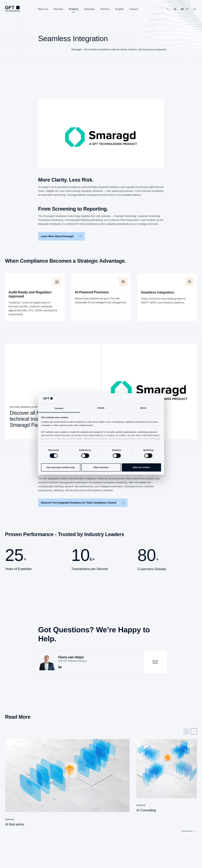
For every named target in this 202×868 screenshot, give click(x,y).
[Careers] (134, 9)
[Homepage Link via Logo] (12, 9)
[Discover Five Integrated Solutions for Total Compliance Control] (83, 505)
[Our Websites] (175, 9)
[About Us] (43, 9)
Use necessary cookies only (61, 467)
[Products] (74, 9)
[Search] (168, 9)
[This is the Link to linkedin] (60, 666)
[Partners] (105, 9)
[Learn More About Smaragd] (61, 238)
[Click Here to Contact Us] (194, 9)
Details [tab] (101, 408)
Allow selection (101, 467)
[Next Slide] (194, 730)
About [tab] (143, 408)
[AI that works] (67, 782)
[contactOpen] (155, 660)
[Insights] (120, 9)
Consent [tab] (59, 408)
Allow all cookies (141, 467)
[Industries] (89, 9)
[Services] (58, 9)
